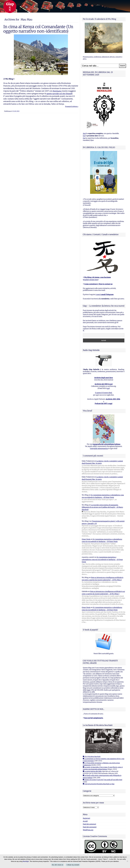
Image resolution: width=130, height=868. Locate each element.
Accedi (85, 821)
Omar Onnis (86, 539)
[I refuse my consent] (127, 861)
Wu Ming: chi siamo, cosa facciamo (98, 277)
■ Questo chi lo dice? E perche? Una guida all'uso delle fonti (103, 780)
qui (108, 388)
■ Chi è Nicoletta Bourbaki (92, 757)
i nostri (105, 294)
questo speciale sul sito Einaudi (59, 94)
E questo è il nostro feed (104, 393)
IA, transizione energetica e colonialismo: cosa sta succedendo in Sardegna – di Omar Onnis (102, 560)
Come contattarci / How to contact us (98, 284)
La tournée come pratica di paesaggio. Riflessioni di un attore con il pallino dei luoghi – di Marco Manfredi (102, 507)
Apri (84, 133)
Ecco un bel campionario (94, 718)
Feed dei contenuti (89, 824)
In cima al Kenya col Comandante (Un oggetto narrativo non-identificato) (38, 29)
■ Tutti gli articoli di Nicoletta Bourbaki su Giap (99, 784)
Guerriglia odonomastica (99, 448)
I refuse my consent (73, 865)
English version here (91, 280)
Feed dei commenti (90, 827)
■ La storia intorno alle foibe (92, 771)
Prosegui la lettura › (72, 106)
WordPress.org (88, 830)
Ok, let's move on (58, 865)
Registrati (86, 818)
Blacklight (26, 861)
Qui (84, 136)
